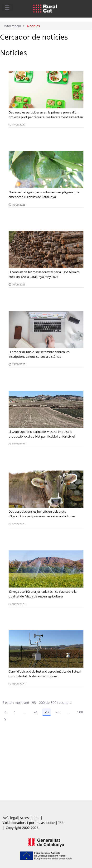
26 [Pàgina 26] (58, 712)
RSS (61, 823)
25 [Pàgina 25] (47, 712)
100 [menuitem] (80, 712)
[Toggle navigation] (7, 7)
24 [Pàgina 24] (36, 712)
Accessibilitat (30, 818)
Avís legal (10, 818)
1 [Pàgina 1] (15, 712)
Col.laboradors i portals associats (29, 823)
